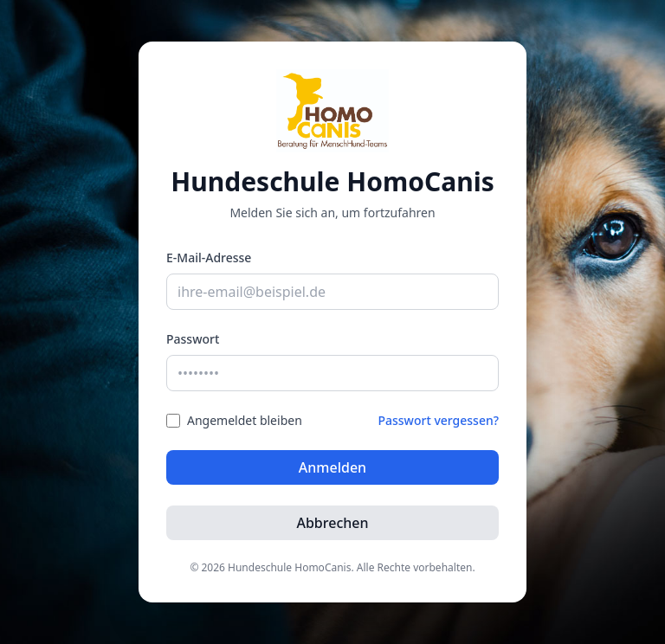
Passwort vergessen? (438, 420)
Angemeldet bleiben (245, 420)
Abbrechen (332, 523)
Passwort (193, 339)
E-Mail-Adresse (209, 258)
